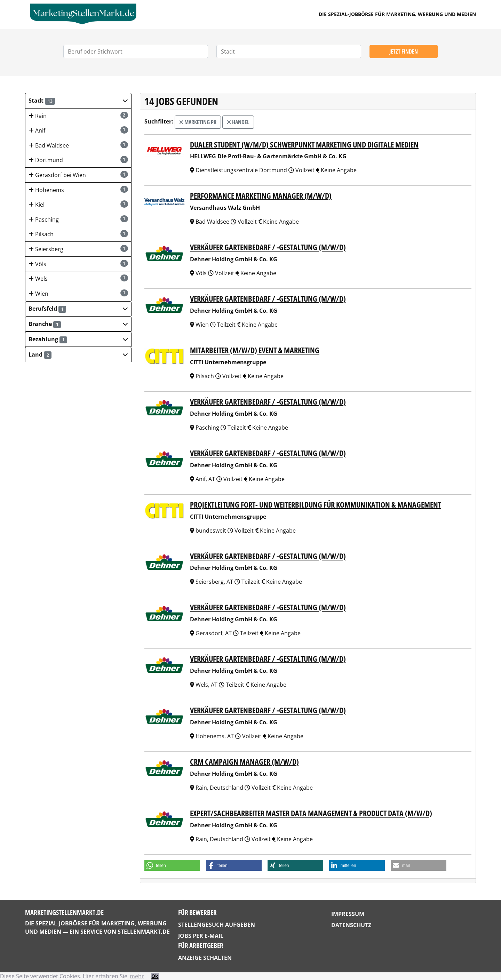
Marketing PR (198, 122)
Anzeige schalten (205, 958)
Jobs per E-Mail (201, 936)
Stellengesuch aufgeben (217, 925)
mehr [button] (137, 976)
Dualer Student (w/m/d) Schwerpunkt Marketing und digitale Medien (304, 145)
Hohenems (78, 190)
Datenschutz (351, 925)
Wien (78, 293)
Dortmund (78, 160)
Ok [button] (155, 976)
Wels (78, 278)
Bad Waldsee (78, 145)
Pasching (78, 219)
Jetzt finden (404, 51)
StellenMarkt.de (144, 932)
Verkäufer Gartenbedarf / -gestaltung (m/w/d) (268, 247)
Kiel (78, 204)
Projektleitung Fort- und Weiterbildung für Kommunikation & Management (316, 505)
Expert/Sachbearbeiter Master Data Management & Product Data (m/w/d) (311, 813)
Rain (78, 116)
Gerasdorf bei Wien (78, 175)
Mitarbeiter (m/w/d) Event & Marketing (255, 350)
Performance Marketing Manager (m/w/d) (261, 196)
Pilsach (78, 234)
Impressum (348, 914)
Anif (78, 130)
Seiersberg (78, 249)
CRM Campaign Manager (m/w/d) (244, 762)
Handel (238, 122)
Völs (78, 264)
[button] (78, 101)
